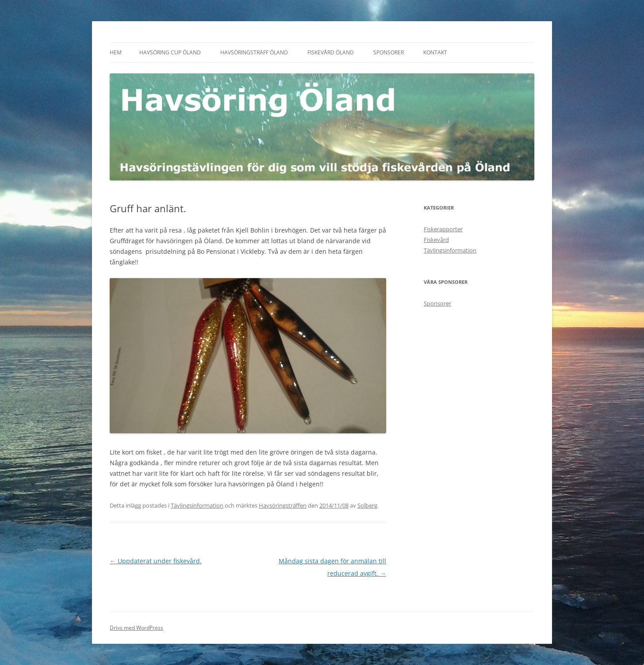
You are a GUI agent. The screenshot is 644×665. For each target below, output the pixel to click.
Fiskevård (436, 240)
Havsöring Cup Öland (170, 52)
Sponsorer (389, 52)
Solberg (367, 505)
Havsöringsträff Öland (254, 52)
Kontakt (435, 52)
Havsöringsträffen (283, 505)
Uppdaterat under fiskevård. (156, 561)
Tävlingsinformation (197, 505)
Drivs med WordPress (136, 628)
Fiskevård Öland (331, 52)
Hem (116, 52)
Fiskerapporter (443, 229)
